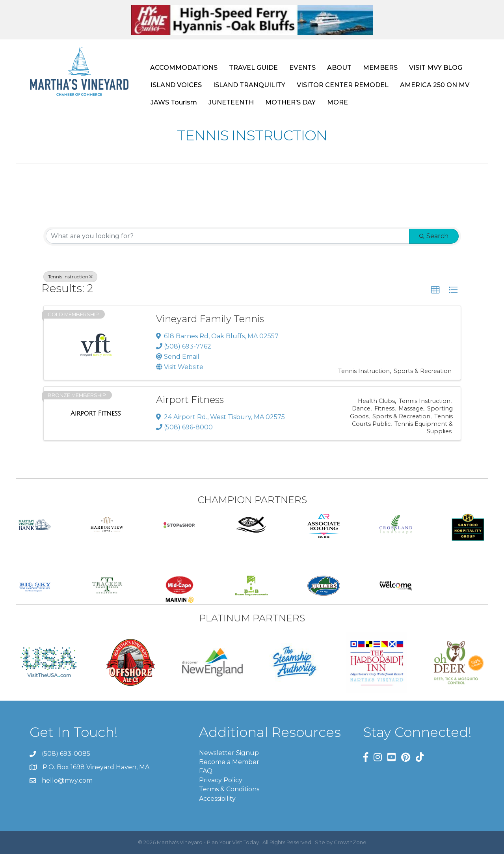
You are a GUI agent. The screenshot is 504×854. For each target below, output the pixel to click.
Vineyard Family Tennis (210, 319)
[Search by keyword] (228, 236)
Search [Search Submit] (434, 236)
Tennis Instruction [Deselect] (70, 277)
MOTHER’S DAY (290, 102)
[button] (435, 290)
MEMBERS (380, 68)
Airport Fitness (190, 400)
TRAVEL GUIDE (253, 68)
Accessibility (217, 799)
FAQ (206, 771)
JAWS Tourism (174, 102)
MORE (338, 102)
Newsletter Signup (229, 753)
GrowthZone (350, 842)
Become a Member (229, 762)
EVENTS (302, 68)
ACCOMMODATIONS (184, 68)
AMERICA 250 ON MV (435, 85)
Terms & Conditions (229, 789)
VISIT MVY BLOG (436, 68)
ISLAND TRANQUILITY (249, 85)
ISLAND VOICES (176, 85)
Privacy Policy (221, 780)
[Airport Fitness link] (96, 414)
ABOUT (339, 68)
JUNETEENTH (231, 102)
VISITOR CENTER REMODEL (343, 85)
